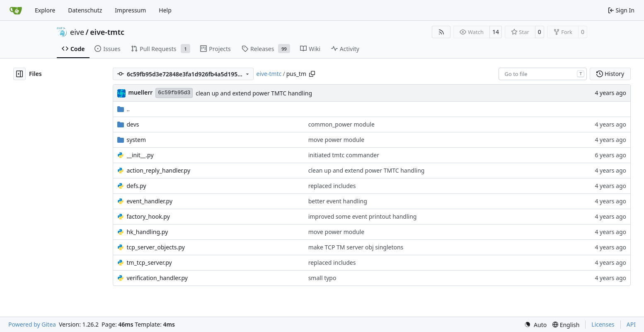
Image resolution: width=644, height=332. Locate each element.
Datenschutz (85, 10)
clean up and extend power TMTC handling (254, 93)
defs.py (137, 186)
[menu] (535, 325)
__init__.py (140, 155)
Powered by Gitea (32, 324)
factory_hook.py (148, 216)
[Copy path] (312, 74)
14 (496, 32)
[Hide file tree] (19, 74)
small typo (322, 278)
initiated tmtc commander (344, 155)
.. (124, 109)
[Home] (16, 10)
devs (133, 124)
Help (165, 10)
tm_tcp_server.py (149, 262)
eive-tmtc (107, 32)
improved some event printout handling (363, 216)
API (631, 324)
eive (77, 32)
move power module (336, 140)
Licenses (603, 324)
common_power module (341, 124)
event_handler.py (150, 201)
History (610, 74)
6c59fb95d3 (174, 93)
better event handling (338, 201)
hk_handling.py (148, 232)
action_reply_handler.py (159, 170)
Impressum (130, 10)
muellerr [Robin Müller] (141, 92)
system (137, 140)
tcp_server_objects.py (156, 247)
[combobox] (543, 74)
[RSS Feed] (441, 32)
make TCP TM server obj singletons (356, 247)
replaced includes (332, 186)
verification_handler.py (157, 278)
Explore (45, 10)
